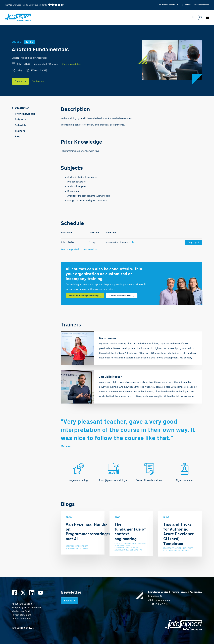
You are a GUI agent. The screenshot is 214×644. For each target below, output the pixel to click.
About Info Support (166, 5)
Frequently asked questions (27, 608)
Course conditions (21, 619)
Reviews (188, 5)
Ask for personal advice (120, 296)
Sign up (19, 81)
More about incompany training (84, 296)
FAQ (179, 5)
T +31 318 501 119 (158, 604)
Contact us (38, 81)
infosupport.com (202, 5)
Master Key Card (21, 611)
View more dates (71, 64)
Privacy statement (21, 615)
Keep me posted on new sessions (79, 249)
